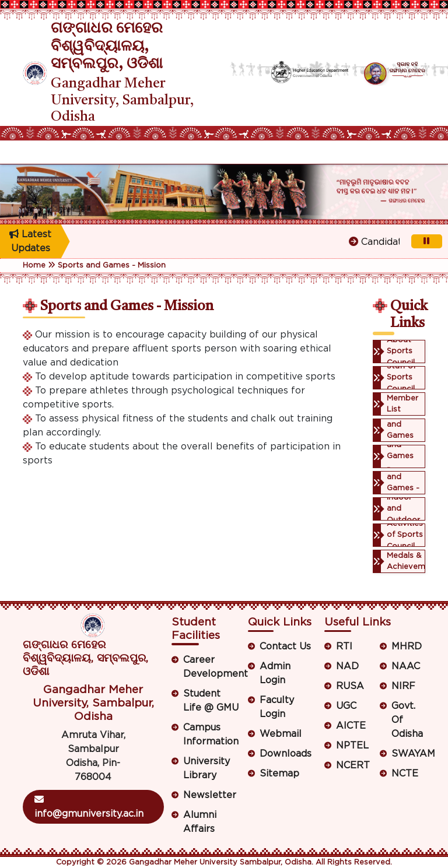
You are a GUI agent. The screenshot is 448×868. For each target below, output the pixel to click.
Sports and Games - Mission (112, 266)
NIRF (403, 686)
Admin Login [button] (275, 673)
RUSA (350, 686)
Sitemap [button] (279, 774)
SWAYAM (408, 754)
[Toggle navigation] (30, 152)
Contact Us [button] (285, 646)
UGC (346, 706)
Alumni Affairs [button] (200, 822)
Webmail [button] (281, 734)
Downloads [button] (286, 754)
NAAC (406, 666)
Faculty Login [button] (277, 707)
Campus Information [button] (211, 735)
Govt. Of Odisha (407, 720)
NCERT (353, 765)
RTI (344, 646)
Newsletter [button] (210, 795)
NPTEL (352, 746)
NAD (347, 666)
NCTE (405, 774)
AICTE (351, 726)
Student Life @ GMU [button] (211, 701)
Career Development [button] (211, 667)
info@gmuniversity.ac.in (89, 806)
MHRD (407, 646)
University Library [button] (206, 768)
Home (34, 266)
